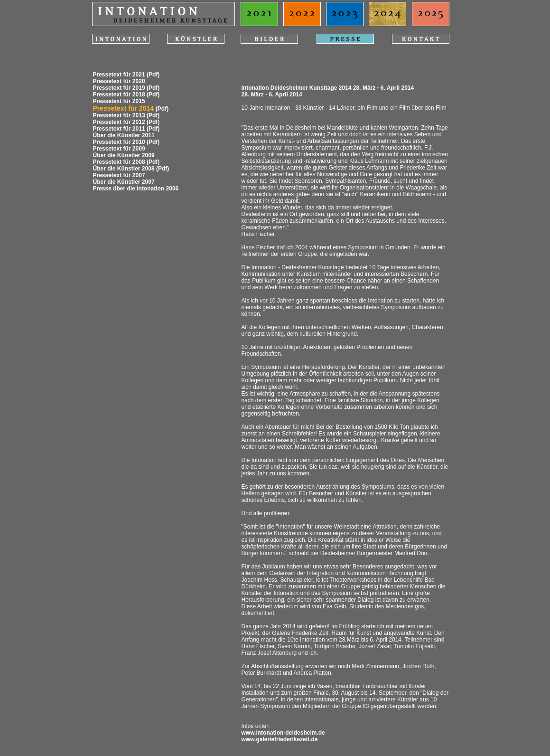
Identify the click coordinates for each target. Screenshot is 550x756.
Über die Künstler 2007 (124, 182)
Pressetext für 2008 (119, 162)
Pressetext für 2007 (119, 175)
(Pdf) (153, 75)
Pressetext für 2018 (119, 94)
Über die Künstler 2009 (124, 155)
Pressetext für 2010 (119, 142)
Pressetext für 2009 (119, 149)
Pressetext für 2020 (119, 81)
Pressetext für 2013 (119, 115)
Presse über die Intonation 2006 (136, 189)
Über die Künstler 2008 (124, 169)
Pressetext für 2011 (119, 129)
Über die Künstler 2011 (124, 135)
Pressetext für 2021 (119, 75)
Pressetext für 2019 (119, 88)
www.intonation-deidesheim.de (283, 733)
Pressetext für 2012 (119, 122)
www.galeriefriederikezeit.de (280, 739)
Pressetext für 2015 (119, 101)
